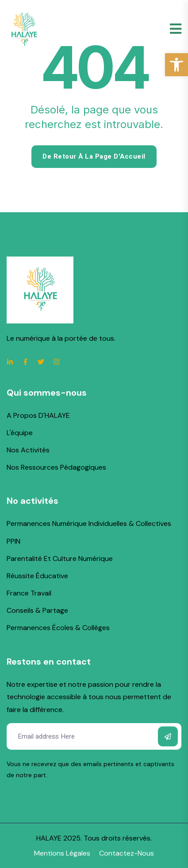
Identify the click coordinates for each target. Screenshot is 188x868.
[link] (176, 65)
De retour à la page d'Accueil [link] (94, 156)
